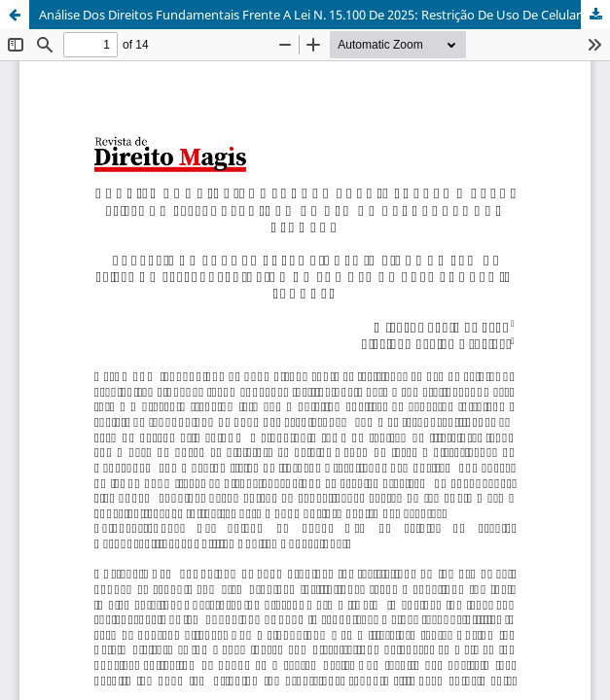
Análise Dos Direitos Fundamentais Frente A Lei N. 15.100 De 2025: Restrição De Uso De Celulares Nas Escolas (324, 15)
